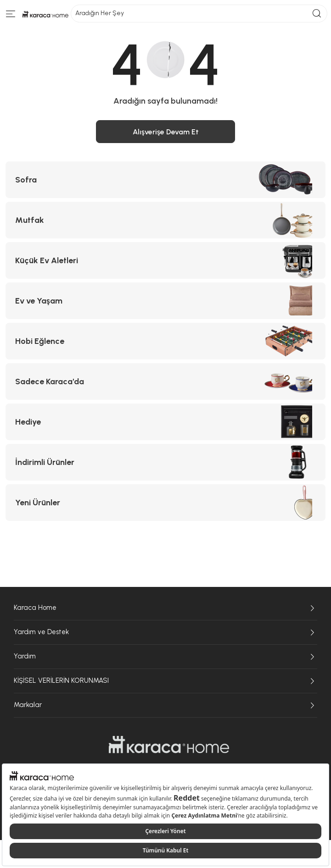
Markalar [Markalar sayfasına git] (165, 705)
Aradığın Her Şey (199, 14)
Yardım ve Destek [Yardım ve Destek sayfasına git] (165, 632)
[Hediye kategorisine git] (165, 422)
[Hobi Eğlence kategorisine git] (165, 341)
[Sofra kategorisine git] (165, 180)
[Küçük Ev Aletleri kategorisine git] (165, 260)
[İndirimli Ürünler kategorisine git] (165, 462)
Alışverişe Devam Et (166, 132)
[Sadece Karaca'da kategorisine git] (165, 381)
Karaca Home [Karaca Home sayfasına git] (165, 608)
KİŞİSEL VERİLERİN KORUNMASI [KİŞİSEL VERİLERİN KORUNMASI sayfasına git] (165, 681)
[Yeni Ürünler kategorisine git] (165, 503)
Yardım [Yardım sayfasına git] (165, 657)
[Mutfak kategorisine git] (165, 220)
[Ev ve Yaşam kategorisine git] (165, 301)
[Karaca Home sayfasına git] (169, 745)
